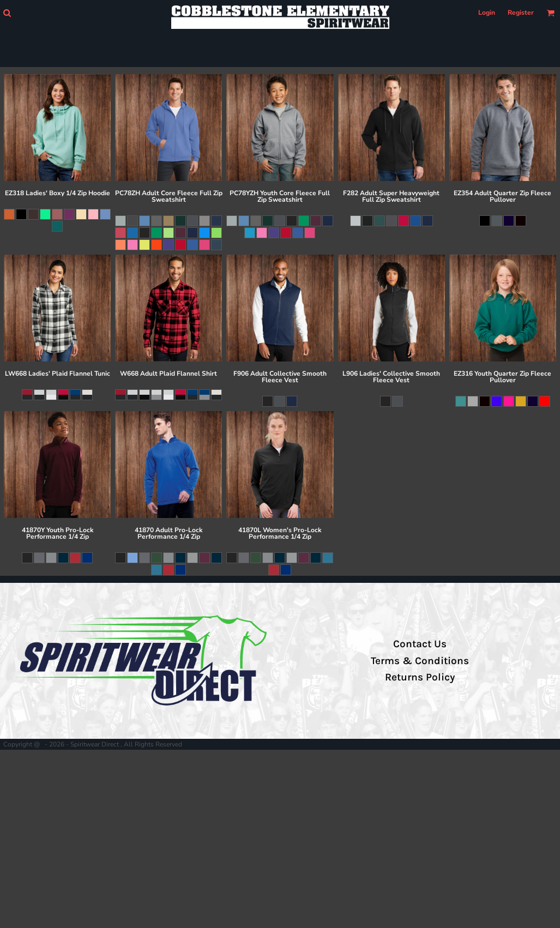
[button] (7, 13)
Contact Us (420, 644)
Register (521, 13)
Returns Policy (420, 677)
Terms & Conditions (420, 661)
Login (487, 13)
